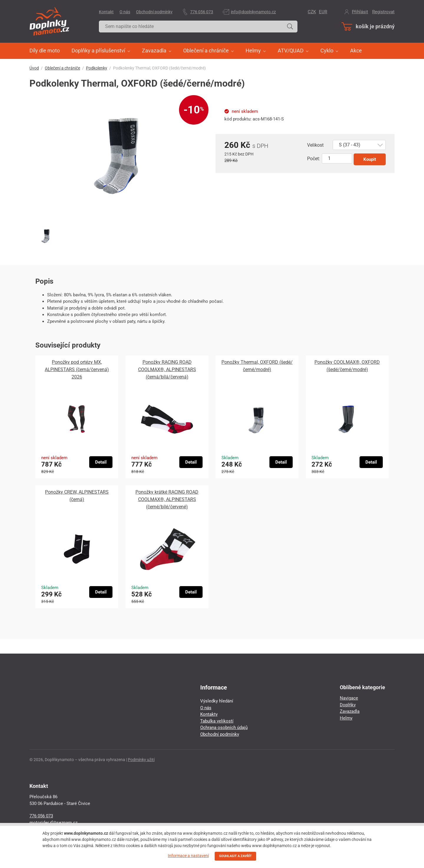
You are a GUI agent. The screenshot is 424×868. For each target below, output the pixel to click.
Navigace (349, 698)
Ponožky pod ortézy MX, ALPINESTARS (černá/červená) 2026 (77, 369)
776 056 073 (202, 12)
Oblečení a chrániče (62, 68)
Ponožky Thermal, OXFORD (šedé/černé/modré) (257, 366)
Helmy (346, 718)
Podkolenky (97, 68)
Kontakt (106, 12)
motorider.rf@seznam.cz (53, 823)
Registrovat (383, 12)
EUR (323, 12)
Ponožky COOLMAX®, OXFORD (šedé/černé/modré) (347, 366)
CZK (312, 12)
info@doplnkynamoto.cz (253, 12)
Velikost (315, 145)
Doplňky (348, 705)
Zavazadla (350, 711)
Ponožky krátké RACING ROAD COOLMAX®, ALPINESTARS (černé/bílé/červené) (167, 499)
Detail (101, 462)
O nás (125, 12)
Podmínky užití (141, 760)
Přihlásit (360, 12)
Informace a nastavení (188, 856)
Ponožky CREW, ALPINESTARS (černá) (77, 496)
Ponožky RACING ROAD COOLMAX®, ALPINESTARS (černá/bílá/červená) (167, 369)
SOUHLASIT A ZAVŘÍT (235, 856)
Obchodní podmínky (154, 12)
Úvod (34, 68)
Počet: (314, 159)
